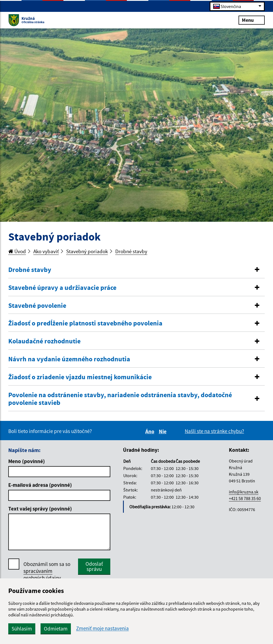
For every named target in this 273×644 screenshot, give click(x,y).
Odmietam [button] (56, 629)
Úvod (17, 251)
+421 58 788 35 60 (245, 498)
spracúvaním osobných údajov (42, 574)
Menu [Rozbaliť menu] (252, 20)
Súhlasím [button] (22, 629)
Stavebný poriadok (87, 251)
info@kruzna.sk (244, 492)
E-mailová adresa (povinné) (40, 485)
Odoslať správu (94, 566)
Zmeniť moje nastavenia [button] (102, 628)
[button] (136, 270)
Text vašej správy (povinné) (40, 509)
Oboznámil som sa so (47, 571)
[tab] (136, 270)
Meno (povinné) (27, 461)
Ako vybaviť (46, 251)
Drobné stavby (131, 251)
